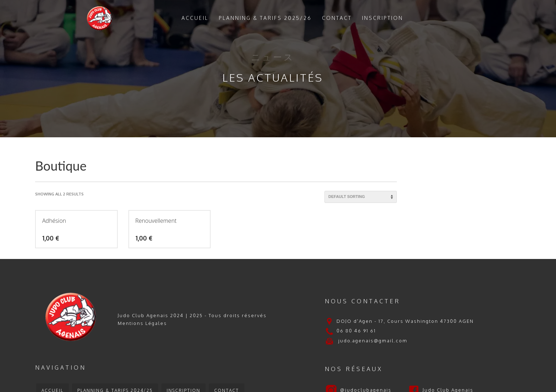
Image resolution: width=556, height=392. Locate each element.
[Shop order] (361, 197)
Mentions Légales (142, 323)
